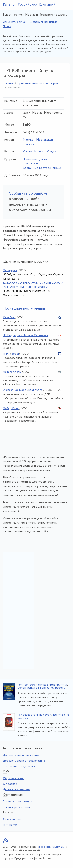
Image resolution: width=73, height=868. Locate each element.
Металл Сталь (12, 372)
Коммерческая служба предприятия (42, 685)
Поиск (7, 27)
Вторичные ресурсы (37, 168)
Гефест (15, 354)
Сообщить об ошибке (28, 194)
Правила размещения (17, 807)
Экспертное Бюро (15, 390)
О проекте (10, 784)
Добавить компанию (44, 22)
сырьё (57, 168)
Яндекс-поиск (12, 819)
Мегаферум (10, 270)
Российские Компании (53, 847)
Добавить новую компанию (21, 755)
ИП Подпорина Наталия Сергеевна (25, 336)
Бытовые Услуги (45, 152)
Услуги (27, 152)
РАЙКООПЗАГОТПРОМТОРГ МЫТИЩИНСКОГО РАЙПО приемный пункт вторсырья (33, 285)
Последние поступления (19, 766)
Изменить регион (15, 22)
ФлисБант (9, 317)
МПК (6, 354)
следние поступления (24, 309)
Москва (28, 140)
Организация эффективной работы (42, 688)
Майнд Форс (11, 408)
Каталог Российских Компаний (29, 5)
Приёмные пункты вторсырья (38, 83)
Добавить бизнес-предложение (24, 761)
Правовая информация (17, 802)
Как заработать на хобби (34, 715)
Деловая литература (17, 790)
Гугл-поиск (10, 825)
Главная (9, 83)
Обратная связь (13, 778)
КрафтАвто (36, 390)
